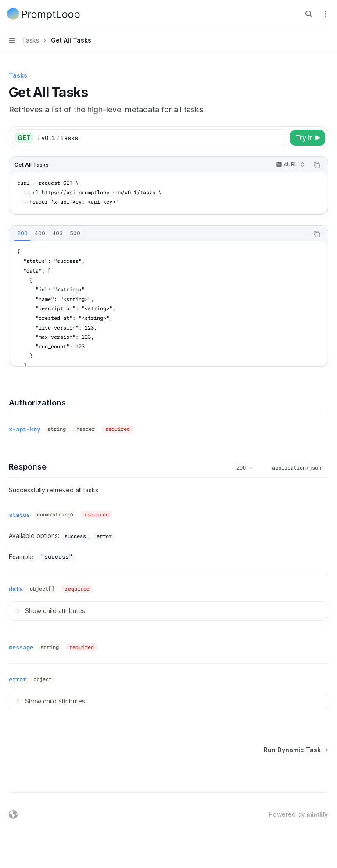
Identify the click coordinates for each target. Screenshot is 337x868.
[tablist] (159, 234)
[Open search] (309, 14)
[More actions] (326, 14)
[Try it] (308, 138)
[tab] (22, 233)
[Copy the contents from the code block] (317, 165)
